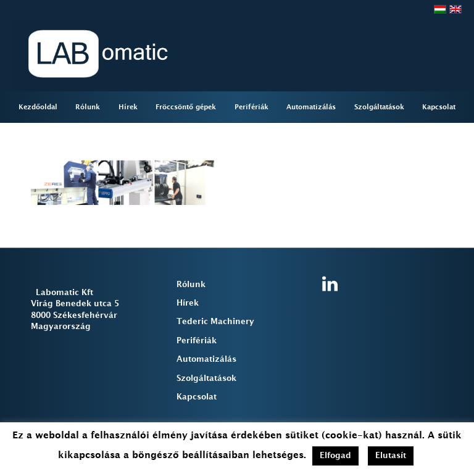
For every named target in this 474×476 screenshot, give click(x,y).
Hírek (188, 303)
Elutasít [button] (391, 456)
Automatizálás (206, 359)
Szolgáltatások (206, 378)
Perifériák (197, 341)
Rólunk (191, 285)
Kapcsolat (197, 397)
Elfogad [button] (335, 456)
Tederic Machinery (215, 322)
